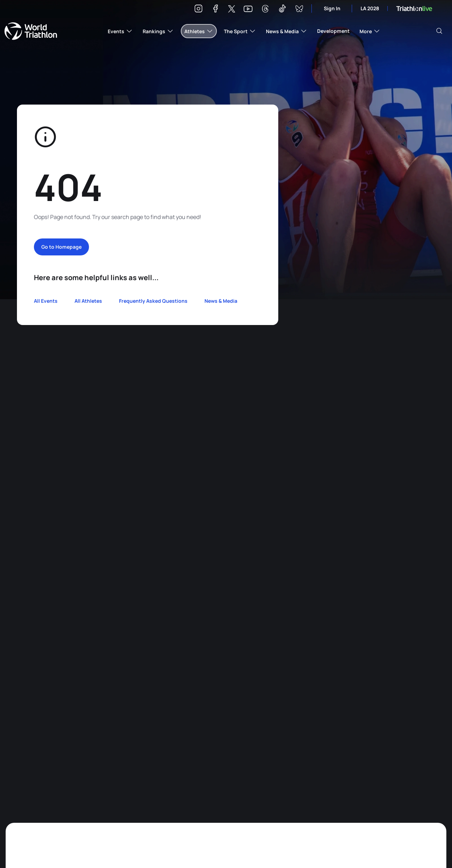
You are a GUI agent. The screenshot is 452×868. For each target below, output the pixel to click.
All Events (46, 301)
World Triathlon (31, 31)
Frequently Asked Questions (153, 301)
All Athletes (88, 301)
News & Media (221, 301)
